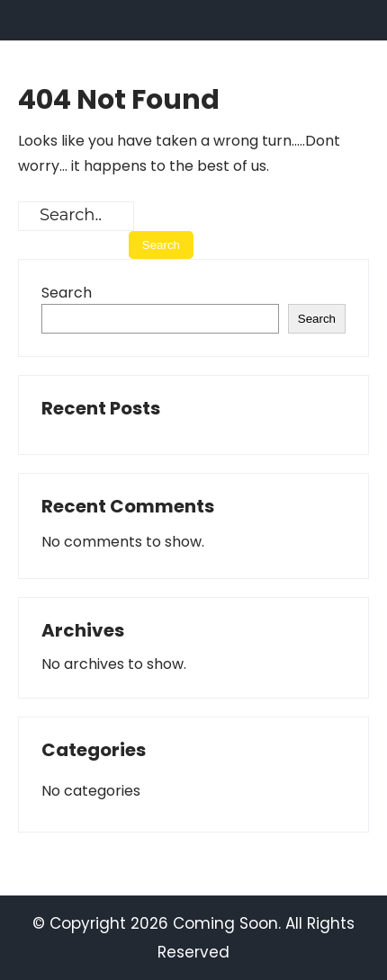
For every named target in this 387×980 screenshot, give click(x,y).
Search (67, 293)
